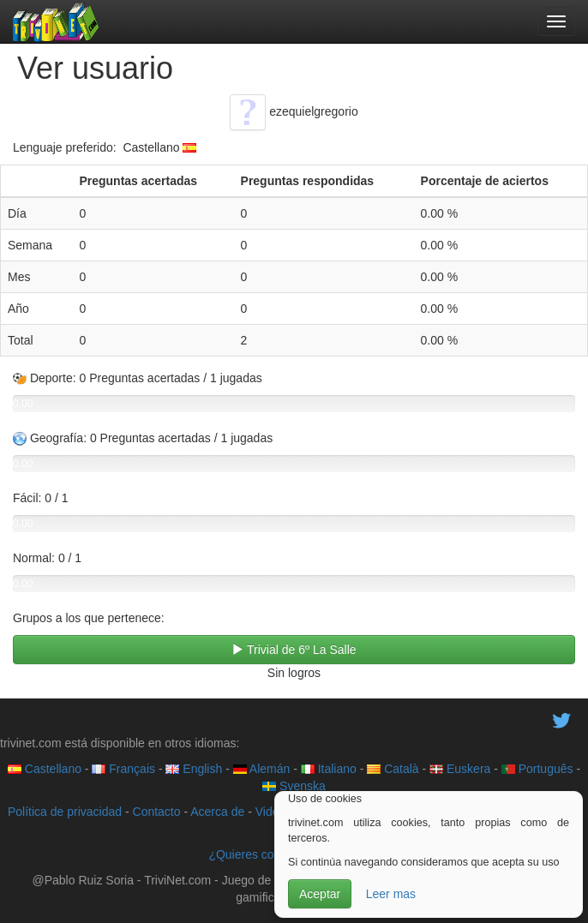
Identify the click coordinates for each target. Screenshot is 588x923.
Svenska (294, 786)
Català (393, 769)
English (194, 769)
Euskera (460, 769)
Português (537, 769)
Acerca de (217, 812)
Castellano (45, 769)
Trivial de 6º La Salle (294, 650)
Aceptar (320, 894)
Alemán (262, 769)
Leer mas (391, 894)
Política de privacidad (65, 812)
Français (123, 769)
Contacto (157, 812)
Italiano (329, 769)
